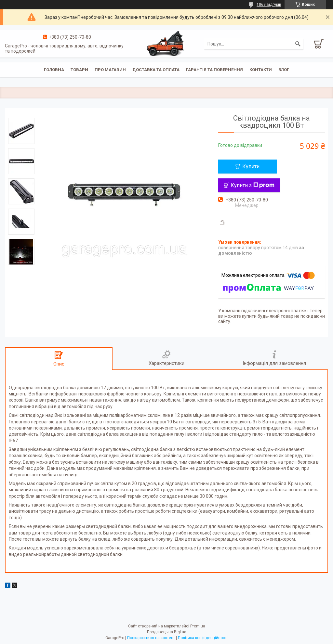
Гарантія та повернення (214, 70)
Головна (54, 70)
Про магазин (110, 70)
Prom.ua (198, 626)
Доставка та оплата (156, 70)
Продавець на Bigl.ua (167, 632)
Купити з (253, 185)
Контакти (261, 70)
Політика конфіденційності (203, 638)
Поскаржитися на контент (151, 638)
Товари (79, 70)
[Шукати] (298, 44)
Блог (284, 70)
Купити (251, 167)
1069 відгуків (269, 5)
